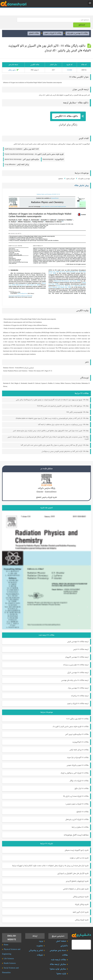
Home (6, 939)
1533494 (69, 65)
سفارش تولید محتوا (58, 964)
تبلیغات (40, 950)
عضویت (40, 941)
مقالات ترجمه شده (59, 954)
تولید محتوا (61, 968)
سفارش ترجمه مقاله (58, 959)
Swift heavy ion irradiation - (22, 144)
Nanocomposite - (53, 154)
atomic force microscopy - (22, 154)
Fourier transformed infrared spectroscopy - (34, 149)
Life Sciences (9, 953)
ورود (41, 936)
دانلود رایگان (13, 65)
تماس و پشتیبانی (36, 945)
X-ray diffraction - (17, 159)
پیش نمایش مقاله (82, 180)
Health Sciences (10, 958)
